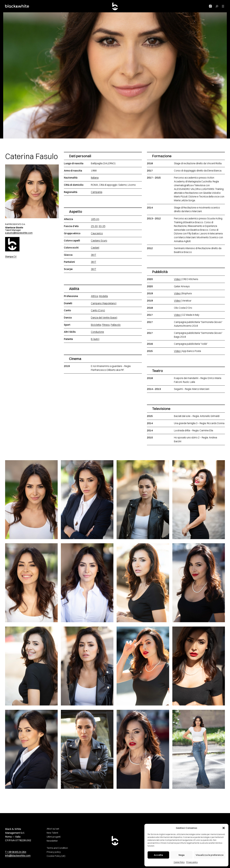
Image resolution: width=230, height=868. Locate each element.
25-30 (94, 226)
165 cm (95, 219)
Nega (182, 855)
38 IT (94, 255)
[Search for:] (217, 6)
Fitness (106, 325)
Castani (95, 248)
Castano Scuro (99, 241)
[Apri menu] (223, 6)
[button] (224, 828)
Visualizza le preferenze (210, 855)
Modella (103, 296)
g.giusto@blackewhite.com (19, 233)
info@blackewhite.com (18, 856)
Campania (97, 192)
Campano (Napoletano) (104, 303)
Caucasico (97, 233)
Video (177, 279)
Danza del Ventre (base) (104, 318)
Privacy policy (192, 862)
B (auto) (95, 339)
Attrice (94, 296)
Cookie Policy (179, 862)
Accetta (158, 855)
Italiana (95, 178)
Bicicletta (96, 325)
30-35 (102, 226)
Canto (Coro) (98, 310)
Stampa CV (11, 257)
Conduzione (97, 332)
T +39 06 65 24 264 (16, 852)
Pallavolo (116, 325)
